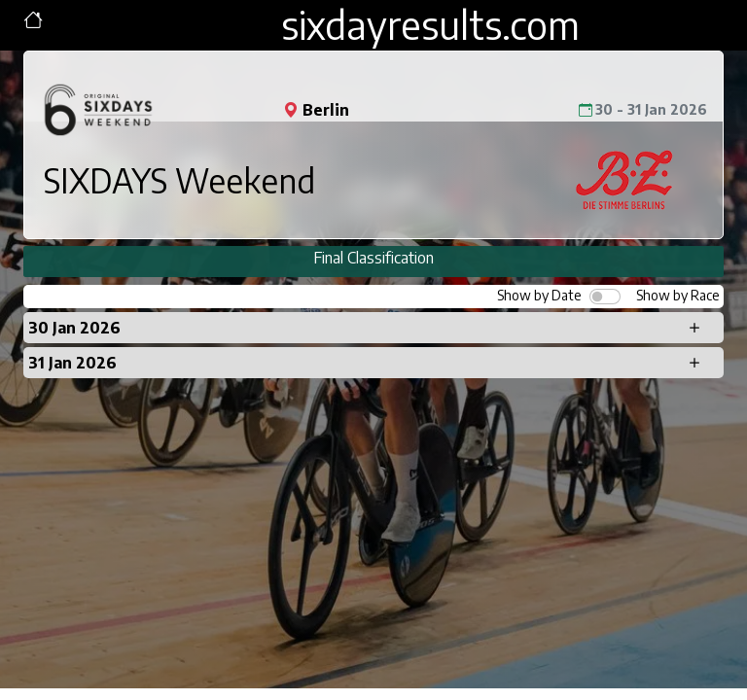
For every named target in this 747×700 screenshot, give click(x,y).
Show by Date (539, 295)
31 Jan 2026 (72, 363)
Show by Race (678, 295)
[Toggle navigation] (33, 20)
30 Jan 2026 (74, 328)
